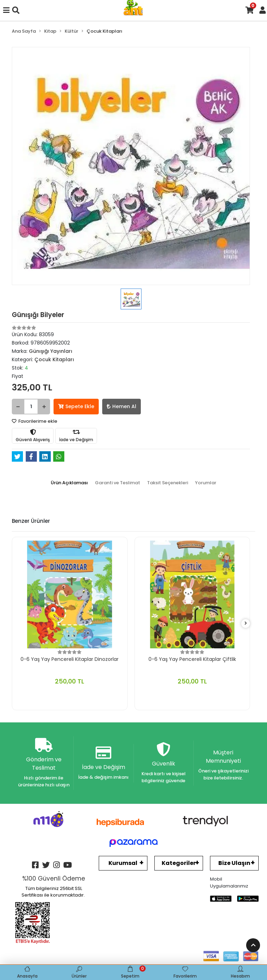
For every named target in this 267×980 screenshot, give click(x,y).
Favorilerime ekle (35, 421)
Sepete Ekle (76, 406)
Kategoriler (179, 863)
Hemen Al (122, 406)
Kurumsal (123, 863)
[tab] (69, 483)
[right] (246, 623)
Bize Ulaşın (234, 863)
